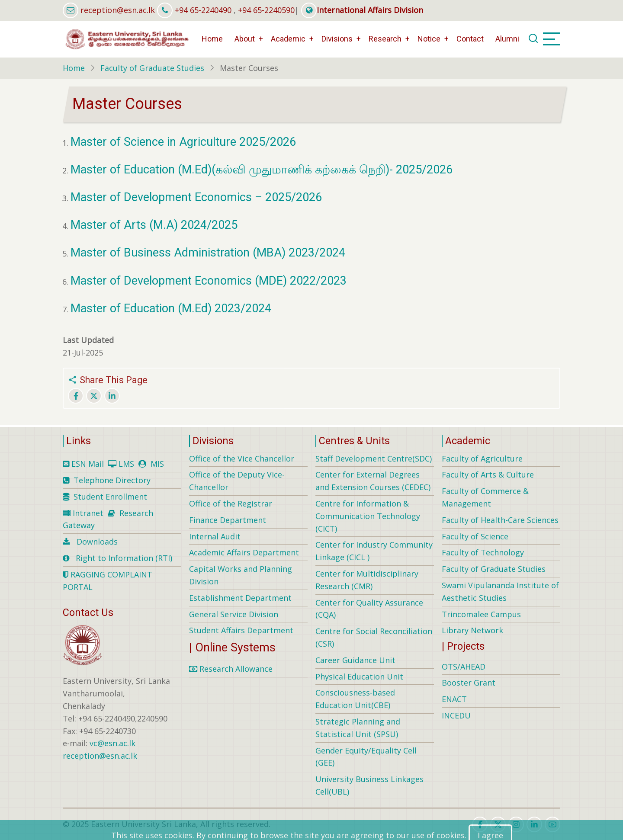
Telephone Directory (112, 480)
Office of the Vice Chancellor (242, 458)
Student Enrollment (110, 497)
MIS (157, 464)
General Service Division (234, 614)
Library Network (472, 630)
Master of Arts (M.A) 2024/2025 (154, 225)
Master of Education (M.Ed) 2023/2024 (172, 308)
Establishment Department (240, 598)
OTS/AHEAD (464, 667)
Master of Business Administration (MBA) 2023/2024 (208, 253)
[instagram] (516, 824)
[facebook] (480, 824)
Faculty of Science (475, 536)
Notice (429, 39)
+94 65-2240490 (203, 10)
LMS (126, 464)
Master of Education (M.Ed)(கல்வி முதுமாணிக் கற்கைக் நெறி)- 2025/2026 (262, 170)
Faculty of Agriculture (482, 458)
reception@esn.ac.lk (118, 10)
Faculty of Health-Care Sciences (500, 520)
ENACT (454, 699)
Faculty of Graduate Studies (152, 68)
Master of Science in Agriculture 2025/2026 (183, 142)
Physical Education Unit (359, 676)
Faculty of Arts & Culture (488, 475)
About (245, 39)
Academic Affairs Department (244, 552)
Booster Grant (469, 683)
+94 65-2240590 (266, 10)
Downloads (97, 542)
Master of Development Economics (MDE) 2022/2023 (209, 281)
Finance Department (228, 520)
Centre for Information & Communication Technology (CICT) (368, 516)
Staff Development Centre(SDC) (374, 458)
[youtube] (552, 824)
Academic (288, 39)
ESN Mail (88, 464)
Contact (470, 39)
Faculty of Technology (483, 552)
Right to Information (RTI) (124, 558)
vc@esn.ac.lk (112, 743)
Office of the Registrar (231, 503)
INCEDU (456, 715)
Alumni (507, 39)
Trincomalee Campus (481, 614)
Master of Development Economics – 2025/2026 (196, 197)
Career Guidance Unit (355, 660)
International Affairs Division (362, 10)
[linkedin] (534, 824)
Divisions (337, 39)
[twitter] (498, 824)
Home (212, 39)
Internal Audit (215, 536)
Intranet (88, 513)
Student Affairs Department (241, 630)
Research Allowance (231, 669)
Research (385, 39)
